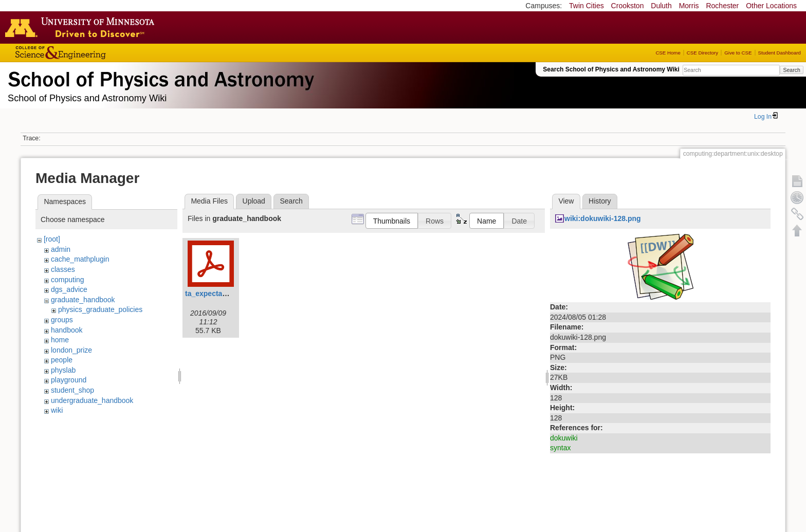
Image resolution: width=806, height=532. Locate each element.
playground (69, 380)
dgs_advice (69, 289)
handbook (67, 330)
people (62, 360)
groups (62, 320)
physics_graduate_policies (100, 309)
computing (68, 280)
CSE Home (668, 53)
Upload (254, 201)
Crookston (628, 6)
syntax (560, 448)
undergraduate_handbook (92, 400)
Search (791, 70)
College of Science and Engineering (93, 53)
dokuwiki (564, 438)
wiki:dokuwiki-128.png (603, 218)
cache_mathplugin (80, 259)
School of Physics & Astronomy (159, 77)
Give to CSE (738, 53)
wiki (57, 410)
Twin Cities (587, 6)
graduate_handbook (83, 300)
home (60, 340)
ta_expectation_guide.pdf (228, 293)
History (600, 201)
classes (63, 269)
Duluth (661, 6)
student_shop (72, 390)
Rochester (722, 6)
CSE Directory (702, 53)
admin (61, 249)
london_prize (71, 350)
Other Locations (771, 6)
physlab (63, 370)
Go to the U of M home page (82, 27)
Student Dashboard (780, 53)
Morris (689, 6)
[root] (52, 239)
